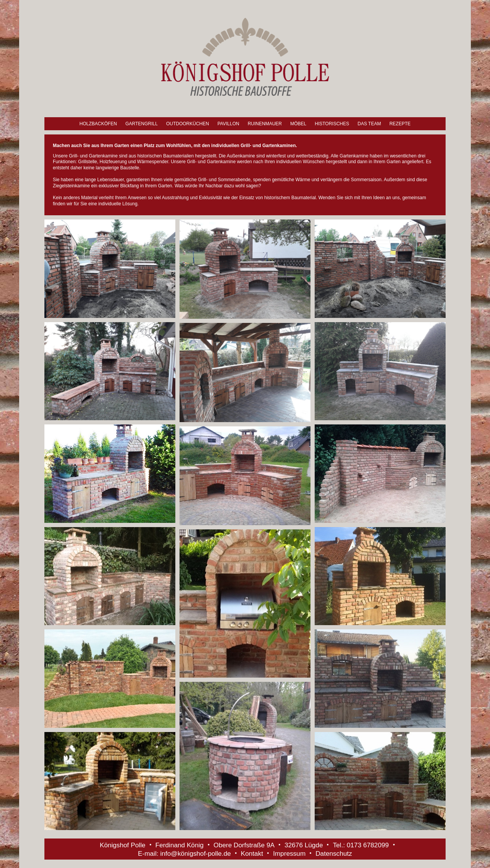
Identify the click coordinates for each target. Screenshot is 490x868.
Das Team (369, 124)
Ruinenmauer (265, 124)
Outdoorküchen (188, 124)
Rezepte (400, 124)
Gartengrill (141, 124)
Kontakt (252, 853)
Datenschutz (334, 853)
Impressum (289, 853)
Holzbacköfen (98, 124)
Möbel (298, 124)
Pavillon (228, 124)
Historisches (332, 124)
